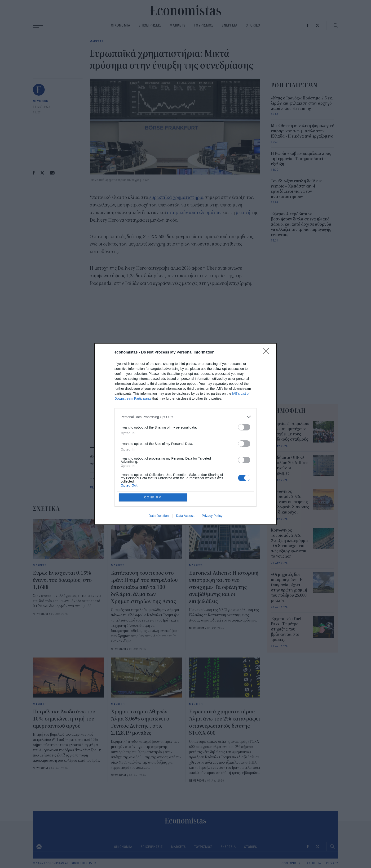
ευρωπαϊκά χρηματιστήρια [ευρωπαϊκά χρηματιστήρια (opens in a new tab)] (176, 197)
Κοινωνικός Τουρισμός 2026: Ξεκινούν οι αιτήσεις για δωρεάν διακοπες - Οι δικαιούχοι (290, 502)
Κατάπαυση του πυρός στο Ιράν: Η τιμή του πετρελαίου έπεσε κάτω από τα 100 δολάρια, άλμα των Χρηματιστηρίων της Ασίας (144, 587)
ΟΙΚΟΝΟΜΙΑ (121, 25)
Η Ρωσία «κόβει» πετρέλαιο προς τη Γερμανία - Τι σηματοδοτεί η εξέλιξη (301, 159)
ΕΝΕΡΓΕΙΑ (230, 25)
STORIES (253, 25)
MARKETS (178, 25)
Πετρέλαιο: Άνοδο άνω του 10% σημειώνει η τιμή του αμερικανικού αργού (64, 719)
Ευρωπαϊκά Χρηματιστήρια (115, 487)
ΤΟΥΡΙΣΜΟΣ (204, 25)
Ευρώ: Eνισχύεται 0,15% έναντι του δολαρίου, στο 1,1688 (62, 580)
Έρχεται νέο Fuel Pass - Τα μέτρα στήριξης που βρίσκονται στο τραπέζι (286, 629)
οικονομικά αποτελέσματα (210, 487)
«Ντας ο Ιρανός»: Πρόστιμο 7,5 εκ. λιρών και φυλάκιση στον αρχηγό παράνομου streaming (302, 103)
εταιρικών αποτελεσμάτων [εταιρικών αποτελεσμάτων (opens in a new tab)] (194, 213)
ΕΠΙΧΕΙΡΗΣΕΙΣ (150, 25)
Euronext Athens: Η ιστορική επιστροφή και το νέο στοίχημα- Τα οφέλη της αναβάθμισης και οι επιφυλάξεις (224, 587)
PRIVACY (332, 863)
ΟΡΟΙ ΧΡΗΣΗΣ (291, 863)
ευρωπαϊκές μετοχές (162, 487)
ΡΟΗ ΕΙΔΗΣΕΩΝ (294, 85)
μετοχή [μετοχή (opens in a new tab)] (243, 213)
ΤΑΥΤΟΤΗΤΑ (313, 863)
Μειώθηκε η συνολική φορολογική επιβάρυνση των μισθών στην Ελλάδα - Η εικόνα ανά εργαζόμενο (303, 131)
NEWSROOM (41, 101)
